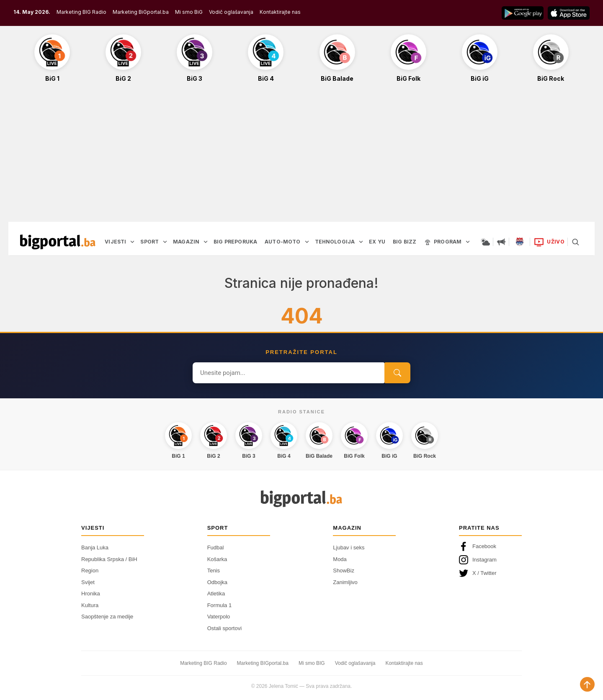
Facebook (478, 546)
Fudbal (216, 547)
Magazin (347, 528)
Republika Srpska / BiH (109, 559)
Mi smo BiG (189, 12)
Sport (218, 528)
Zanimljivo (345, 582)
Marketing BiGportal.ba (141, 12)
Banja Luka (95, 547)
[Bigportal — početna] (58, 242)
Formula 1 (220, 605)
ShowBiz (344, 571)
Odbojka (217, 582)
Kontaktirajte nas (280, 12)
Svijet (88, 582)
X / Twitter (478, 573)
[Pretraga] (575, 242)
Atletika (216, 594)
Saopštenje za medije (107, 617)
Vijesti (93, 528)
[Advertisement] (301, 156)
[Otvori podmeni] (132, 242)
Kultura (90, 605)
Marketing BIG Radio (81, 12)
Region (90, 571)
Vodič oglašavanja (231, 12)
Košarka (217, 559)
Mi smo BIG (312, 663)
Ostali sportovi (224, 628)
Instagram (478, 560)
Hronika (91, 594)
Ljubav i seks (349, 547)
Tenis (214, 571)
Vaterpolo (219, 617)
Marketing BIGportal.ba (263, 663)
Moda (340, 559)
